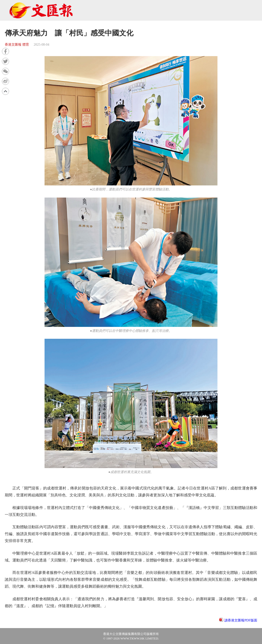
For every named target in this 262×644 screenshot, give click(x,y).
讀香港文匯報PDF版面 (241, 620)
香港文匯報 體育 (17, 45)
